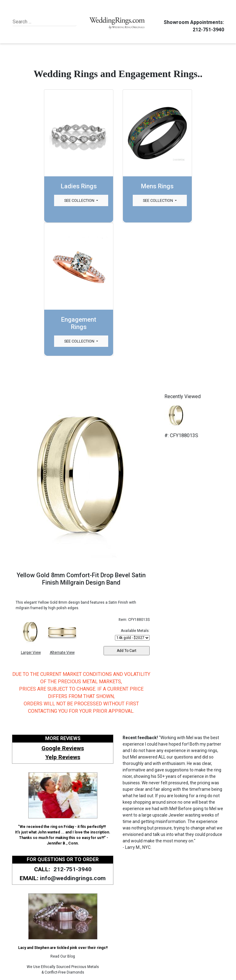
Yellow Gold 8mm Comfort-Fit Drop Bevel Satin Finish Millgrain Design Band (81, 579)
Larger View (31, 653)
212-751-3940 (207, 30)
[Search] (41, 22)
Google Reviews (63, 748)
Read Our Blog (63, 956)
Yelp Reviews (63, 757)
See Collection (80, 200)
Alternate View (62, 653)
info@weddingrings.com (73, 878)
